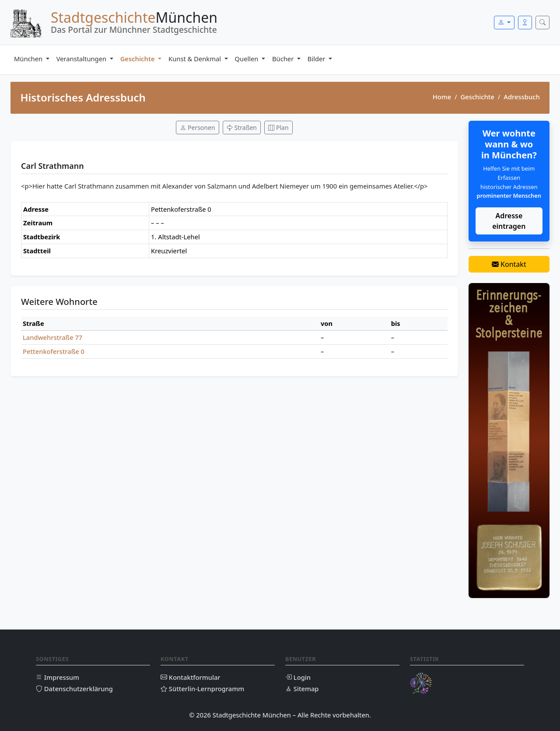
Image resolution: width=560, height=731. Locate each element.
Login (298, 677)
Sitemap (302, 689)
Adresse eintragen (509, 221)
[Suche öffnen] (542, 23)
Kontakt (509, 264)
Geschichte (138, 59)
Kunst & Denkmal (196, 59)
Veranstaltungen (82, 59)
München (29, 59)
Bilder (317, 59)
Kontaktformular (191, 677)
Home (442, 97)
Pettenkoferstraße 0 (54, 351)
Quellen (248, 59)
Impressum (58, 677)
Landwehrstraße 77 (52, 337)
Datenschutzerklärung (74, 689)
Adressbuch (521, 97)
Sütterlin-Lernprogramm (202, 689)
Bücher (284, 59)
